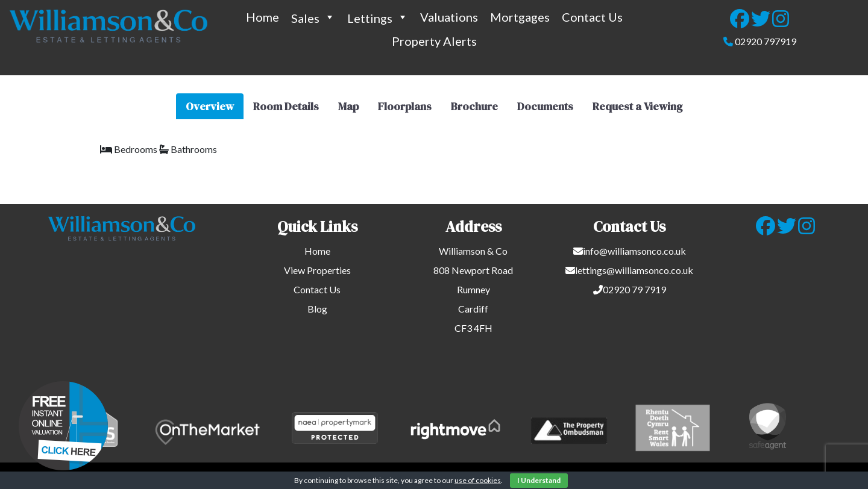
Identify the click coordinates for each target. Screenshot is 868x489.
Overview (210, 106)
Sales (313, 17)
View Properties (317, 270)
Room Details (286, 106)
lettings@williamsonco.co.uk (634, 270)
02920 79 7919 (634, 289)
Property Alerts (434, 41)
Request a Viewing (637, 106)
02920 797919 (766, 41)
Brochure (474, 106)
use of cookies (478, 480)
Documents (545, 106)
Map (348, 106)
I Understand (539, 480)
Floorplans (405, 106)
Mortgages (520, 17)
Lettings (378, 17)
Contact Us (592, 17)
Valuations (449, 17)
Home (263, 17)
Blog (317, 309)
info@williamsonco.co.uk (634, 251)
